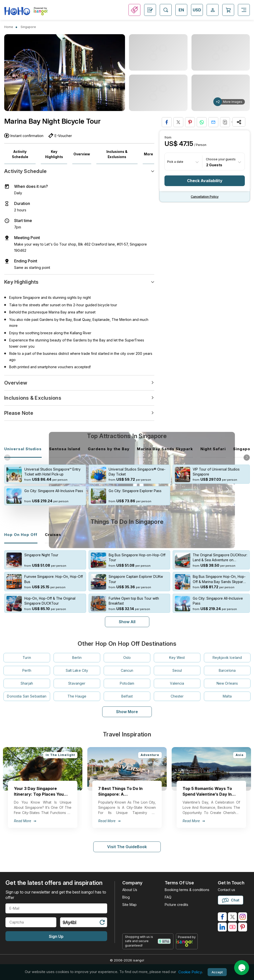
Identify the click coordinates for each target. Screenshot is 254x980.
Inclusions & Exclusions (117, 154)
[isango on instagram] (243, 912)
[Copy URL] (225, 122)
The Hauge (77, 691)
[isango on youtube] (232, 922)
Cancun (127, 665)
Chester (177, 691)
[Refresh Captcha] (102, 918)
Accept (217, 972)
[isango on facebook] (222, 912)
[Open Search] (166, 10)
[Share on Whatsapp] (202, 122)
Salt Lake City (77, 665)
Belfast (127, 691)
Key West (177, 653)
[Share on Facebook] (167, 122)
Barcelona (227, 665)
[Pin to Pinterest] (190, 122)
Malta (227, 691)
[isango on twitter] (232, 912)
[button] (247, 458)
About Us (130, 885)
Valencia (177, 678)
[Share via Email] (213, 122)
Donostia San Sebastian (27, 691)
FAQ (168, 892)
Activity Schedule (20, 154)
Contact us (226, 885)
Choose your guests (221, 159)
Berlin (77, 653)
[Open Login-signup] (213, 10)
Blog (126, 892)
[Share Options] (239, 122)
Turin (27, 653)
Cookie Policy (190, 972)
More (148, 154)
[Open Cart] (228, 10)
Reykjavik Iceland (227, 653)
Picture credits (176, 900)
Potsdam (127, 678)
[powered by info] (187, 938)
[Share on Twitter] (178, 122)
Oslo (127, 653)
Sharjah (27, 678)
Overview (82, 154)
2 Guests (214, 165)
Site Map (129, 900)
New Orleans (227, 678)
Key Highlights (54, 154)
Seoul (177, 665)
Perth (27, 665)
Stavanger (77, 678)
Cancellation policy (205, 197)
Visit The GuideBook (127, 842)
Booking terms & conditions (187, 885)
